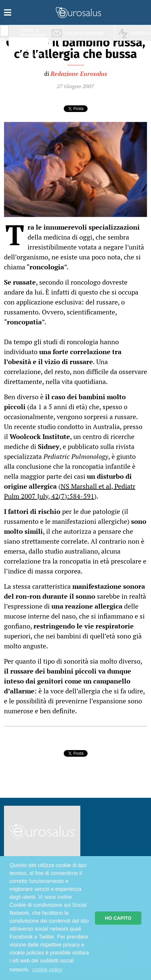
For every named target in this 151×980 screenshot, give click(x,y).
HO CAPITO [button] (118, 918)
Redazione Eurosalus (79, 74)
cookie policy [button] (47, 970)
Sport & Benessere (32, 70)
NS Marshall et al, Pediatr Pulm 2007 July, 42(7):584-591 (70, 491)
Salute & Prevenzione (33, 32)
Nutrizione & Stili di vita (34, 57)
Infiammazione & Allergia (35, 45)
